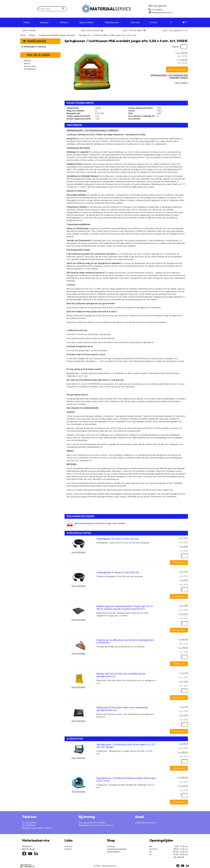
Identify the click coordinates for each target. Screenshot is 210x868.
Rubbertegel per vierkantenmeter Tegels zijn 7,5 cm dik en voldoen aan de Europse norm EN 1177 (125, 607)
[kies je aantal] (185, 556)
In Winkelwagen (177, 69)
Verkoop (27, 61)
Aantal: (175, 47)
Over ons (135, 22)
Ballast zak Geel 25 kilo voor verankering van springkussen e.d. (121, 675)
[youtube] (31, 856)
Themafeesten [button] (112, 22)
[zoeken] (63, 9)
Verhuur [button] (65, 22)
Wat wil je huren (36, 55)
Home (26, 22)
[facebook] (25, 856)
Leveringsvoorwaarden (117, 849)
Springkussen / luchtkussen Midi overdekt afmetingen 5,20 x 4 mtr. (126, 779)
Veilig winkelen (113, 852)
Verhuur (32, 35)
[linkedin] (37, 856)
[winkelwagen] (184, 23)
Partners (68, 849)
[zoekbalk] (52, 9)
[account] (170, 22)
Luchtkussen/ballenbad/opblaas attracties (57, 35)
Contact (154, 22)
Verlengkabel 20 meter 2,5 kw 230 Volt (118, 539)
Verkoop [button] (45, 22)
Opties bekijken (181, 83)
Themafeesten (30, 69)
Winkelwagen (36, 41)
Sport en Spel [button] (87, 22)
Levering (111, 846)
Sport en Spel (30, 66)
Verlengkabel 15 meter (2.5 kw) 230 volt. (118, 572)
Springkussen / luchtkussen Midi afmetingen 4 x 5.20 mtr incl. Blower (126, 746)
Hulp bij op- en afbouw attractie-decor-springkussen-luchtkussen (125, 641)
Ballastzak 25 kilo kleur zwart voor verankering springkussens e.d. (122, 709)
